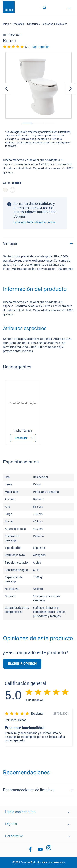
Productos (18, 24)
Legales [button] (11, 824)
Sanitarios (33, 24)
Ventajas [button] (10, 243)
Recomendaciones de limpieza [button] (29, 790)
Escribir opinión (22, 664)
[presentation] (7, 88)
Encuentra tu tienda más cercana (34, 222)
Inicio (6, 24)
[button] (27, 123)
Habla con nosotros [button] (20, 812)
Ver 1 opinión (41, 47)
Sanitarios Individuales (54, 24)
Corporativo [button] (14, 836)
